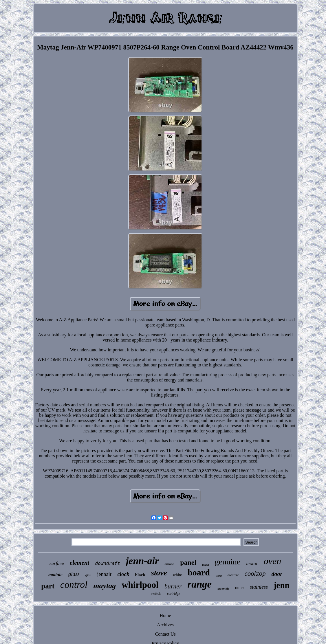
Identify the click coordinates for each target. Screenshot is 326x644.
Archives (165, 625)
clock (123, 574)
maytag (105, 586)
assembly (223, 588)
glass (74, 574)
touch (205, 565)
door (277, 574)
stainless (259, 587)
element (80, 563)
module (55, 575)
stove (159, 573)
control (74, 585)
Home (165, 615)
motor (252, 563)
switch (156, 593)
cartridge (174, 594)
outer (240, 588)
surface (57, 563)
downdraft (107, 564)
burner (173, 586)
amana (169, 564)
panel (188, 562)
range (200, 584)
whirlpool (140, 585)
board (199, 572)
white (177, 575)
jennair (104, 574)
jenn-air (142, 561)
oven (272, 561)
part (48, 586)
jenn (282, 585)
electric (233, 575)
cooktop (255, 574)
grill (88, 575)
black (140, 575)
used (219, 576)
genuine (228, 562)
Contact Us (165, 634)
